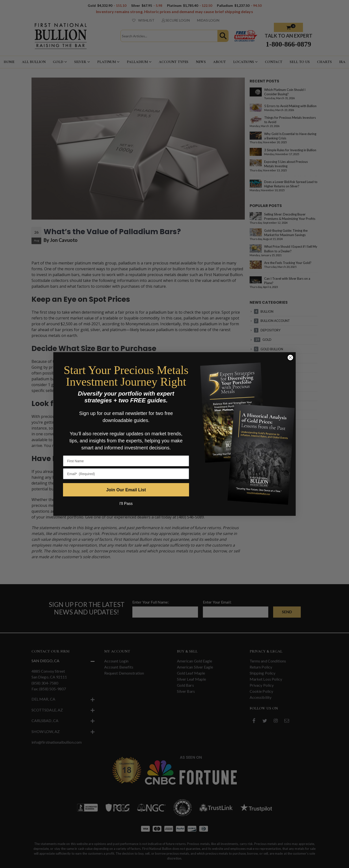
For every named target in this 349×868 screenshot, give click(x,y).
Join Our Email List (126, 490)
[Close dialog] (290, 358)
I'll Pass (126, 504)
